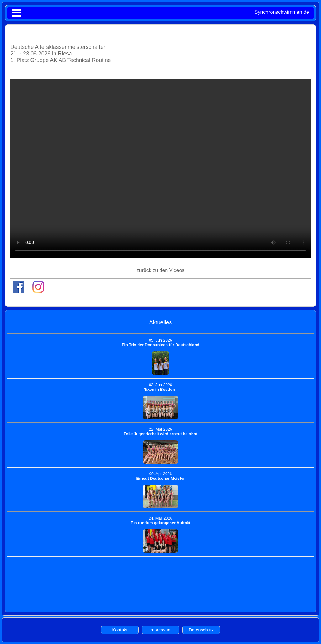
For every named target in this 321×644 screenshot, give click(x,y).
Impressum (160, 630)
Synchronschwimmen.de (282, 12)
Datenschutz (201, 630)
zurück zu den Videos (161, 270)
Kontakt (120, 630)
